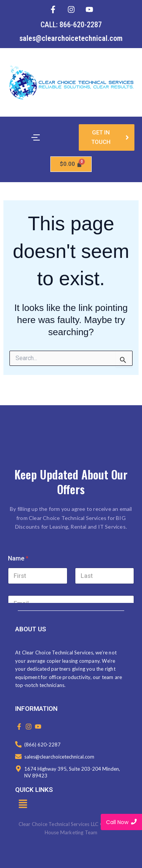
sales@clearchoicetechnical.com (71, 38)
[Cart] (71, 164)
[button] (23, 804)
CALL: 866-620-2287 (71, 25)
